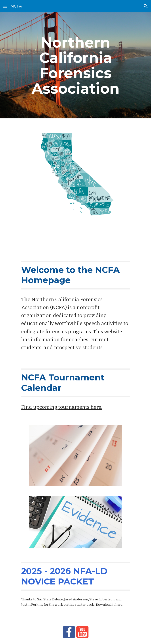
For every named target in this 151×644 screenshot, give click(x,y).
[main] (75, 65)
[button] (5, 6)
